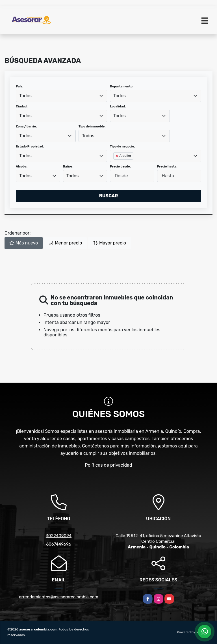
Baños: (68, 166)
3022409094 (59, 536)
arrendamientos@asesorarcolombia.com (58, 597)
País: (19, 86)
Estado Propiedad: (30, 146)
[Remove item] (117, 156)
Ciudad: (22, 106)
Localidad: (118, 106)
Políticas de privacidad (109, 465)
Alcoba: (22, 166)
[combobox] (61, 96)
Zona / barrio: (26, 126)
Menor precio (65, 243)
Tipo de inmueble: (92, 126)
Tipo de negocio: (122, 146)
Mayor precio (109, 243)
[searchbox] (115, 165)
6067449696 (58, 544)
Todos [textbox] (25, 96)
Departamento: (122, 86)
